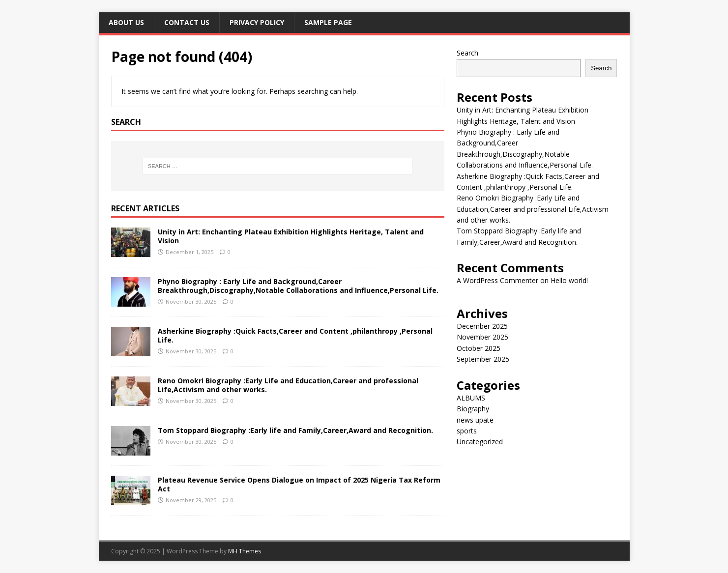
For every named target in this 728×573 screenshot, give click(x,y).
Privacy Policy (257, 22)
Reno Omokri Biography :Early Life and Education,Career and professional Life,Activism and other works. (288, 385)
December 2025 (482, 326)
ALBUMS (471, 398)
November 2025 (482, 337)
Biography (473, 409)
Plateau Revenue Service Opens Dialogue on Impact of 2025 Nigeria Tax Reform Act (299, 484)
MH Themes (245, 551)
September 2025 (483, 359)
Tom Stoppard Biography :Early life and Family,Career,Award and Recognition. (295, 430)
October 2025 (479, 348)
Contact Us (187, 22)
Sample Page (328, 22)
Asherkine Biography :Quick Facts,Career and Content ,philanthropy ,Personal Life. (295, 335)
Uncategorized (480, 442)
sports (467, 431)
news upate (475, 420)
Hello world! (569, 280)
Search (467, 53)
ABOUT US (126, 22)
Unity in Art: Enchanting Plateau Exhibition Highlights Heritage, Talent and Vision (291, 236)
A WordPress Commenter (497, 280)
